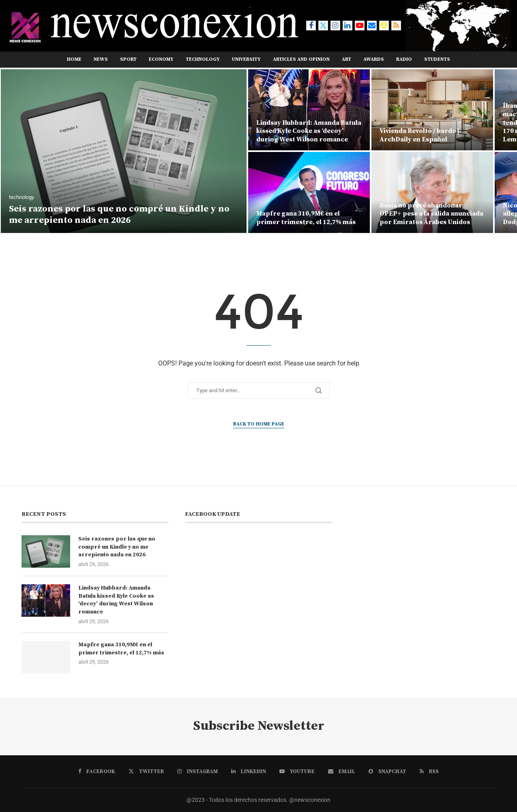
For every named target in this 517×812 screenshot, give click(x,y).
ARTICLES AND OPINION (301, 59)
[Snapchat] (384, 26)
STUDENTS (437, 59)
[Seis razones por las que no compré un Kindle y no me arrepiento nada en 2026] (124, 151)
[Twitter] (323, 26)
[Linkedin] (348, 26)
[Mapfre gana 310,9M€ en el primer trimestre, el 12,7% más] (309, 192)
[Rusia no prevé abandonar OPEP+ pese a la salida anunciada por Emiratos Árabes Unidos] (432, 192)
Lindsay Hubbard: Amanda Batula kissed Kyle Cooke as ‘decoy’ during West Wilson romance (309, 131)
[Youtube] (360, 26)
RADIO (404, 59)
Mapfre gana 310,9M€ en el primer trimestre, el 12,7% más (306, 218)
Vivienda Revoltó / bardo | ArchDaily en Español (419, 135)
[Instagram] (335, 26)
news (101, 59)
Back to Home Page (259, 424)
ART (346, 59)
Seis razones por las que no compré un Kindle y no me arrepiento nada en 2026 (119, 215)
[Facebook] (311, 26)
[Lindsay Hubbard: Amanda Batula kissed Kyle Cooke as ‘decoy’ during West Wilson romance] (309, 110)
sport (128, 59)
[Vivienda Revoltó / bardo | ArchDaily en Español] (432, 110)
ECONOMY (161, 59)
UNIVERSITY (246, 59)
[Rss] (396, 26)
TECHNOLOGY (203, 59)
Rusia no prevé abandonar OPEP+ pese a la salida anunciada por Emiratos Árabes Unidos (431, 214)
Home (74, 59)
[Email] (372, 26)
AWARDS (374, 59)
